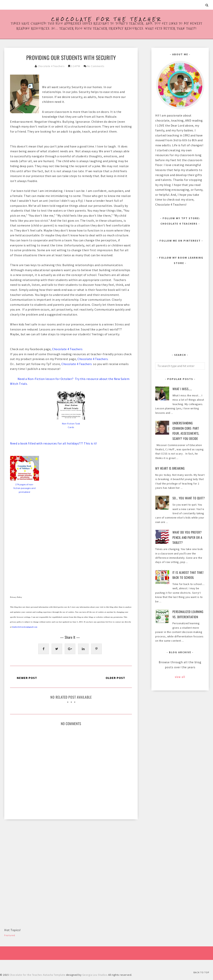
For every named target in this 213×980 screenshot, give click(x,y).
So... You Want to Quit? (189, 498)
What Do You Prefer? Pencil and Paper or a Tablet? (187, 537)
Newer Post (27, 678)
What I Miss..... (182, 389)
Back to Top (201, 972)
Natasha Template (54, 975)
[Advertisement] (33, 852)
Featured (10, 935)
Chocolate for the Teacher (107, 19)
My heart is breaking (170, 468)
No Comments (96, 66)
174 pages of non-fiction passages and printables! (25, 488)
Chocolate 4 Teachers (51, 66)
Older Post (115, 678)
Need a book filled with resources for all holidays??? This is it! (53, 443)
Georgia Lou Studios (95, 975)
